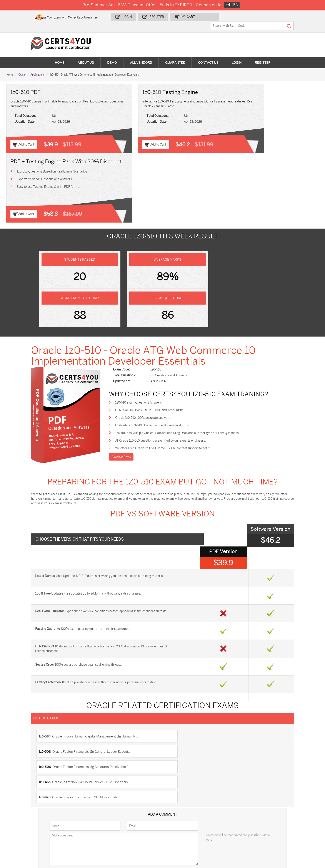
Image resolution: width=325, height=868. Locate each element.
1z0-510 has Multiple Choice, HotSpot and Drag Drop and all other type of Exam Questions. (190, 318)
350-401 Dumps (177, 819)
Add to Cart (27, 136)
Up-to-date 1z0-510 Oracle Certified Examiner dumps (165, 311)
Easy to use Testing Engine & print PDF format (258, 116)
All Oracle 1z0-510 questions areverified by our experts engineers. (174, 326)
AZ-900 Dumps (279, 811)
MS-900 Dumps (23, 819)
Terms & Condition (22, 767)
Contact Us (208, 54)
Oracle (22, 66)
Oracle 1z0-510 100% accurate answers (156, 303)
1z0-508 (172, 602)
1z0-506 (49, 615)
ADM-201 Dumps (24, 811)
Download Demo (134, 343)
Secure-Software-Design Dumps (183, 839)
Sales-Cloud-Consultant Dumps (85, 811)
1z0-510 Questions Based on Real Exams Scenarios (261, 101)
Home (60, 54)
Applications (37, 66)
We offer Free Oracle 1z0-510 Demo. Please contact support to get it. (176, 334)
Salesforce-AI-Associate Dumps (137, 826)
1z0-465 (172, 615)
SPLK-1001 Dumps (76, 819)
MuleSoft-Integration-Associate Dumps (290, 828)
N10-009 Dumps (23, 826)
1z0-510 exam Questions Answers (152, 287)
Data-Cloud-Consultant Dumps (238, 826)
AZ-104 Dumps (227, 819)
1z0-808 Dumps (126, 811)
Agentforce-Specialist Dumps (135, 837)
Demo (112, 54)
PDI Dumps (225, 811)
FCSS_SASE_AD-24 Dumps (31, 837)
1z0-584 (49, 602)
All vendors (141, 54)
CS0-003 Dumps (280, 819)
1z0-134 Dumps (176, 811)
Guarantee (175, 54)
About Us (86, 54)
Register (169, 17)
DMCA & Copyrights (22, 774)
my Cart (200, 17)
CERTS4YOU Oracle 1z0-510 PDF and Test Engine (162, 295)
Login (140, 17)
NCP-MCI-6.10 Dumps (79, 837)
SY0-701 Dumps (75, 826)
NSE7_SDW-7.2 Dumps (182, 826)
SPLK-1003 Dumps (128, 819)
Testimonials (18, 760)
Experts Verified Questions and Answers (254, 109)
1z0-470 (49, 629)
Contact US (17, 752)
